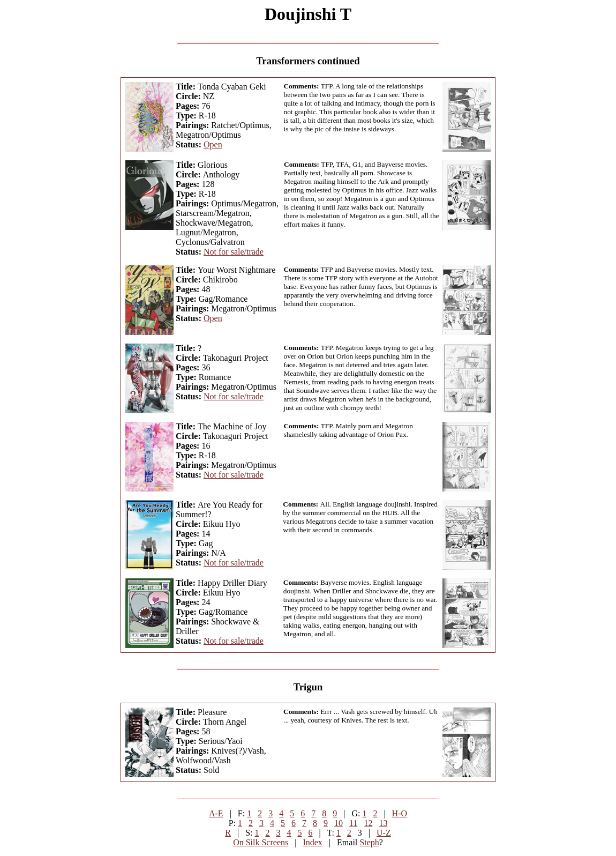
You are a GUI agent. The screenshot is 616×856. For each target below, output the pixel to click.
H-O (400, 813)
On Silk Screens (261, 842)
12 (368, 823)
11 (353, 823)
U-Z (384, 833)
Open (213, 144)
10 (339, 823)
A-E (216, 813)
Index (312, 842)
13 (383, 823)
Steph (369, 842)
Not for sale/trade (234, 252)
